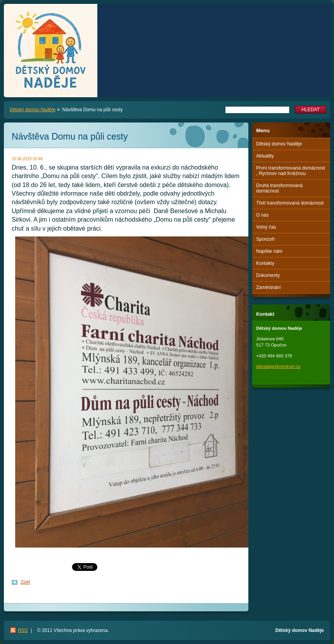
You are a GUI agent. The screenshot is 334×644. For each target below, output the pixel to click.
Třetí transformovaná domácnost (290, 203)
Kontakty (265, 263)
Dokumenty (268, 275)
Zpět (25, 582)
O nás (262, 215)
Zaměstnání (268, 287)
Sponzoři (265, 239)
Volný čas (266, 227)
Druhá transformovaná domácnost (279, 188)
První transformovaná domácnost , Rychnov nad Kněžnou (291, 171)
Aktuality (265, 156)
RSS (23, 630)
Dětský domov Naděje (33, 110)
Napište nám (269, 251)
